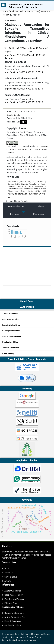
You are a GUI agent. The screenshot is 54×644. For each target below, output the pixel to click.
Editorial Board (10, 603)
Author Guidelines (10, 314)
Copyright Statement (11, 331)
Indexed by (27, 388)
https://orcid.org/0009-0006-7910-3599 (24, 72)
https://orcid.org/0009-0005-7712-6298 (24, 102)
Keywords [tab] (15, 214)
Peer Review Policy (10, 319)
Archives (14, 11)
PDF (24, 122)
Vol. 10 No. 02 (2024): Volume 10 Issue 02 (27, 48)
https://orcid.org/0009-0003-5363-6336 (24, 89)
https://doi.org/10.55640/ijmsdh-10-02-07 (25, 55)
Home (6, 11)
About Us (7, 573)
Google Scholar (14, 115)
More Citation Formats (18, 201)
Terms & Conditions (11, 348)
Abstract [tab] (42, 206)
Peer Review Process (13, 599)
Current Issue (10, 577)
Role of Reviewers (12, 621)
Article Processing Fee (12, 336)
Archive (7, 581)
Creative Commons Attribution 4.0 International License (27, 149)
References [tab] (39, 214)
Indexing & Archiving (11, 325)
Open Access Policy (12, 595)
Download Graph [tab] (16, 206)
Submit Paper (27, 301)
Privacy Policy (8, 353)
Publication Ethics (10, 342)
